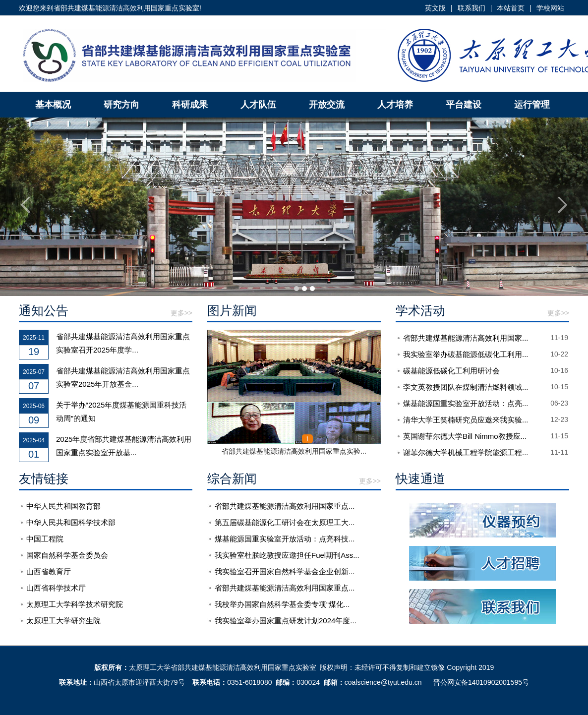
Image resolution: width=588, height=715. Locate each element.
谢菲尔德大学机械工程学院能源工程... (466, 452)
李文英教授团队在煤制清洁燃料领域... (466, 387)
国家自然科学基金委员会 (67, 555)
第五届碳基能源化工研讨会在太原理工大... (285, 522)
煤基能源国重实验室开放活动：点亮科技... (285, 539)
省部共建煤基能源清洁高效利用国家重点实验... (294, 451)
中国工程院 (45, 539)
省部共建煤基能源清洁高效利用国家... (466, 338)
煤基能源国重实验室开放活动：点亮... (466, 403)
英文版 (435, 8)
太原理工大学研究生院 (63, 621)
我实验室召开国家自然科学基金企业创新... (285, 571)
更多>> (181, 313)
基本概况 (53, 105)
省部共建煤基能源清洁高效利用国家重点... (285, 506)
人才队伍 (258, 105)
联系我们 (471, 8)
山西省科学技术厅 (56, 588)
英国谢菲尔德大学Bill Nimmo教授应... (465, 436)
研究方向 (121, 105)
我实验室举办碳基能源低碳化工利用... (466, 354)
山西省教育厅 (49, 571)
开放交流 (327, 105)
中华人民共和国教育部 (63, 506)
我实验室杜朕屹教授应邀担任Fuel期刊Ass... (287, 555)
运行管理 (532, 105)
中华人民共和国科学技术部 (71, 522)
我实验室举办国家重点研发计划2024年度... (286, 621)
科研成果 (190, 105)
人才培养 (395, 105)
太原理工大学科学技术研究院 (75, 604)
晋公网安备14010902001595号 (481, 682)
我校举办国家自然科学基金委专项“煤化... (282, 604)
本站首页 (511, 8)
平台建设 (464, 105)
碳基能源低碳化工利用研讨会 (451, 371)
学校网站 (550, 8)
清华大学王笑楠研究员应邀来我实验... (466, 420)
